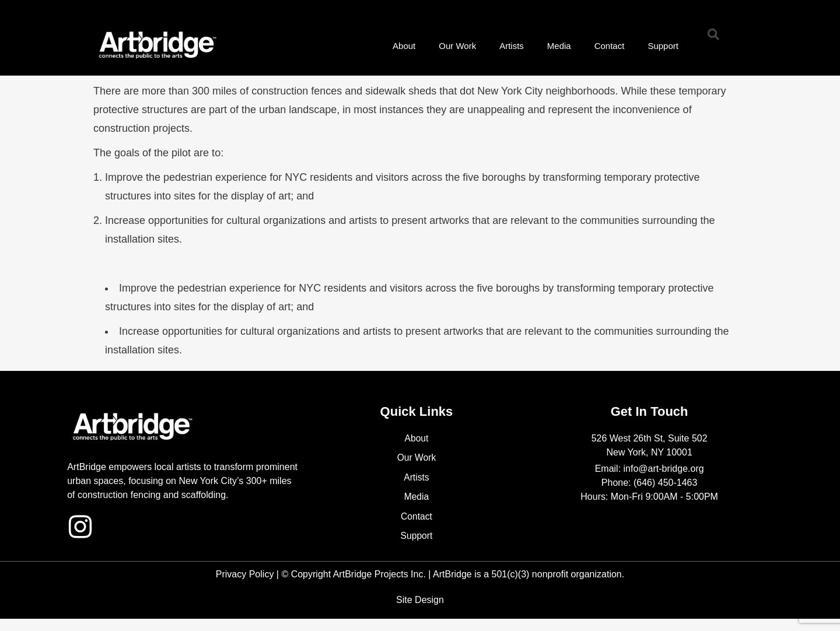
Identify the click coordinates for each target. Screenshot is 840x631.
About (404, 46)
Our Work (457, 46)
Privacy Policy (245, 575)
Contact (610, 46)
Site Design (420, 600)
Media (559, 46)
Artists (512, 46)
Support (663, 46)
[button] (713, 34)
